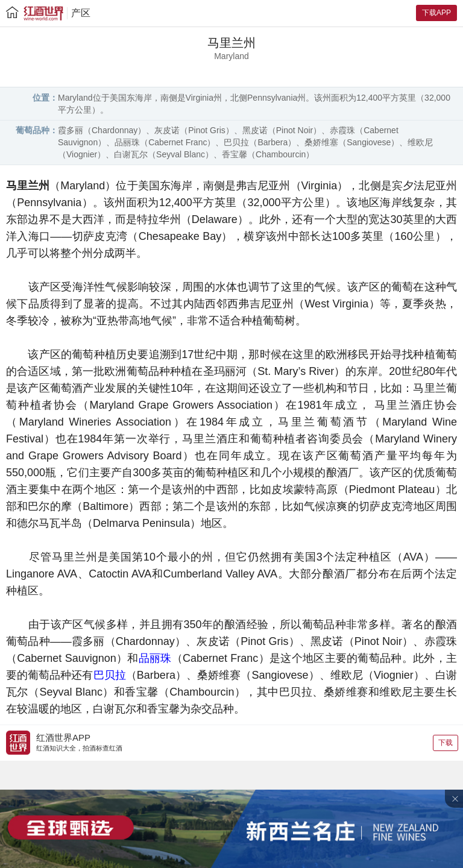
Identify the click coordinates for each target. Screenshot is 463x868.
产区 (81, 13)
